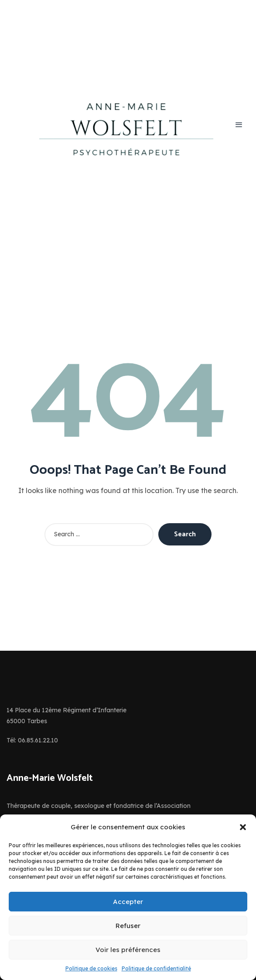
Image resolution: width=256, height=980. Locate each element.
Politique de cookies (91, 968)
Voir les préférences (128, 950)
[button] (243, 827)
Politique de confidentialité (156, 968)
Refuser (128, 926)
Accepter (128, 902)
